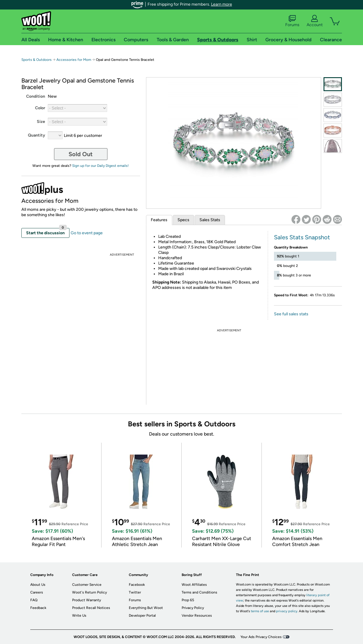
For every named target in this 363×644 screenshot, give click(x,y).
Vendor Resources (197, 615)
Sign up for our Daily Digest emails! (100, 166)
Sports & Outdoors (37, 60)
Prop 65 (188, 600)
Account (315, 21)
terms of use (260, 611)
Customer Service (87, 585)
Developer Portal (142, 615)
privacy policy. (287, 611)
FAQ (34, 600)
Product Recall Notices (91, 608)
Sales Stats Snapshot (302, 237)
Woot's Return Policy (89, 592)
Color (40, 108)
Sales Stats (210, 220)
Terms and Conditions (199, 592)
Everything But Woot (146, 608)
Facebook (137, 585)
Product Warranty (87, 600)
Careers (37, 592)
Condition (36, 96)
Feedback (38, 608)
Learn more (222, 4)
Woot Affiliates (194, 585)
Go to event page (87, 233)
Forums (292, 21)
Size (41, 122)
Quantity (37, 135)
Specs (183, 220)
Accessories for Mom (74, 60)
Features (159, 220)
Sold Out (81, 154)
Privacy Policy (193, 608)
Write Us (79, 615)
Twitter (135, 592)
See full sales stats (291, 314)
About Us (38, 585)
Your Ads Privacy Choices (261, 637)
